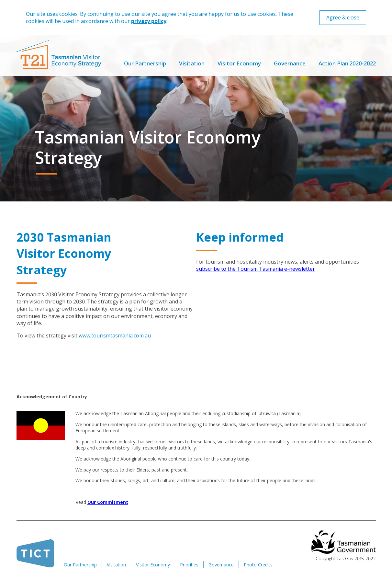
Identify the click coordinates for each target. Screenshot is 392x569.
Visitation (192, 63)
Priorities (189, 565)
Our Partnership (145, 63)
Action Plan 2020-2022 (347, 63)
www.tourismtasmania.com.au (115, 336)
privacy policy (149, 21)
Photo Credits (258, 565)
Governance (290, 63)
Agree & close (343, 17)
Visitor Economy (239, 63)
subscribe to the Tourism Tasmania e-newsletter (256, 269)
